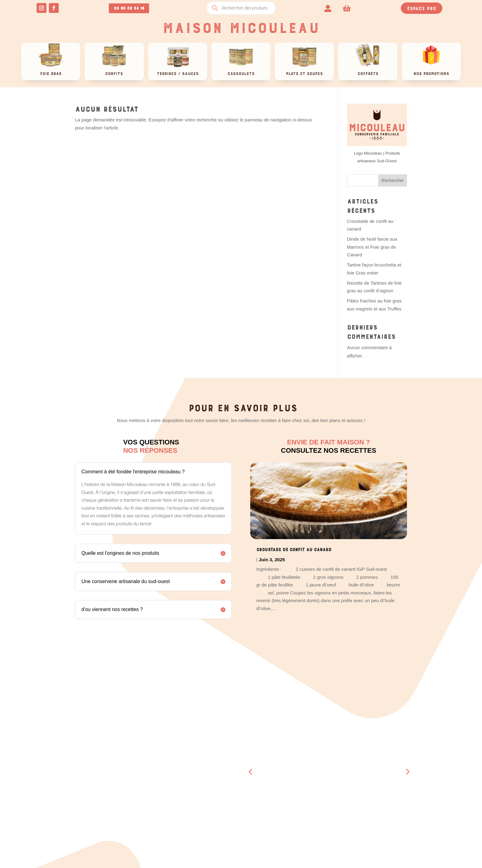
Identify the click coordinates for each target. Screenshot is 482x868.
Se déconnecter (134, 803)
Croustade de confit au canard (294, 551)
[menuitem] (328, 8)
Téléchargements (136, 771)
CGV (395, 794)
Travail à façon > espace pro (242, 763)
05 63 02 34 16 (129, 7)
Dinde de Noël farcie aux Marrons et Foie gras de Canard (372, 250)
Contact (309, 803)
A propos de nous (320, 795)
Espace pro (422, 8)
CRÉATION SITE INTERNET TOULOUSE (318, 856)
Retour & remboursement (421, 810)
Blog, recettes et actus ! (238, 755)
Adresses (127, 779)
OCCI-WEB (272, 856)
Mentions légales (411, 802)
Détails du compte (138, 795)
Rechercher (393, 183)
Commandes (129, 763)
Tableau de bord (135, 755)
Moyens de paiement (139, 787)
